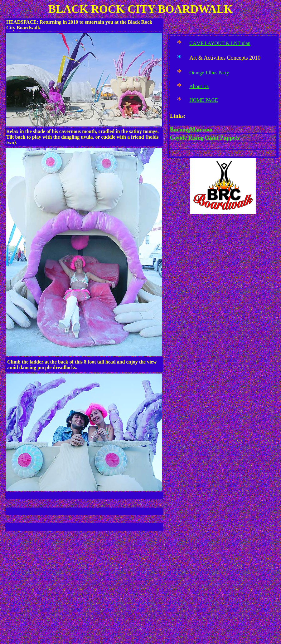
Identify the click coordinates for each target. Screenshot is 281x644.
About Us (199, 86)
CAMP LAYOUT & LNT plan (220, 43)
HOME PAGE (203, 100)
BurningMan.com (191, 130)
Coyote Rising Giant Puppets (205, 138)
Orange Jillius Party (209, 73)
